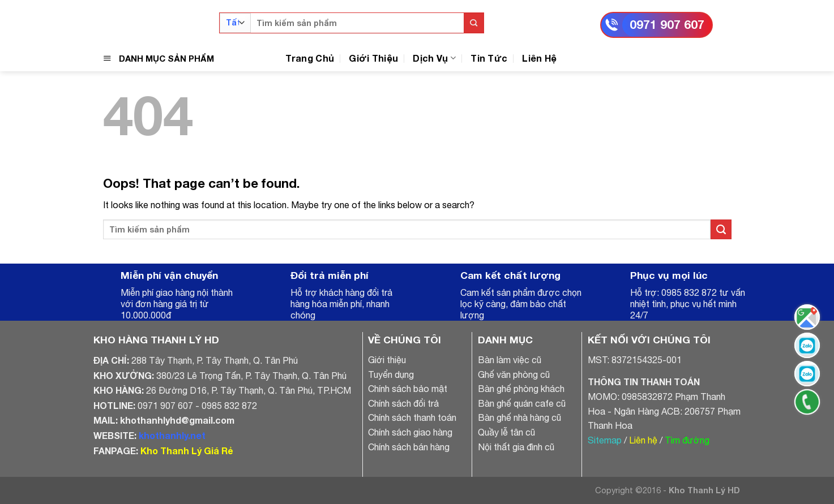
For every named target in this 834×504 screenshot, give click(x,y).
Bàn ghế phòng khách (521, 389)
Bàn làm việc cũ (510, 360)
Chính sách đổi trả (403, 403)
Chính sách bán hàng (409, 447)
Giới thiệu (387, 360)
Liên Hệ (539, 58)
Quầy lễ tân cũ (506, 432)
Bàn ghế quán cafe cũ (522, 403)
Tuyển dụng (391, 374)
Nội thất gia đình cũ (516, 447)
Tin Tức (489, 58)
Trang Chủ (310, 58)
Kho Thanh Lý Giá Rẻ (187, 451)
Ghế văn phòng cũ (514, 374)
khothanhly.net (172, 435)
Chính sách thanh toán (412, 417)
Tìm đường (687, 440)
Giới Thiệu (373, 58)
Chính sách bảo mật (408, 389)
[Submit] (474, 23)
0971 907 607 (667, 25)
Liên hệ (643, 440)
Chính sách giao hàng (410, 432)
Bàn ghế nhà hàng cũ (519, 417)
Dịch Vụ (434, 58)
